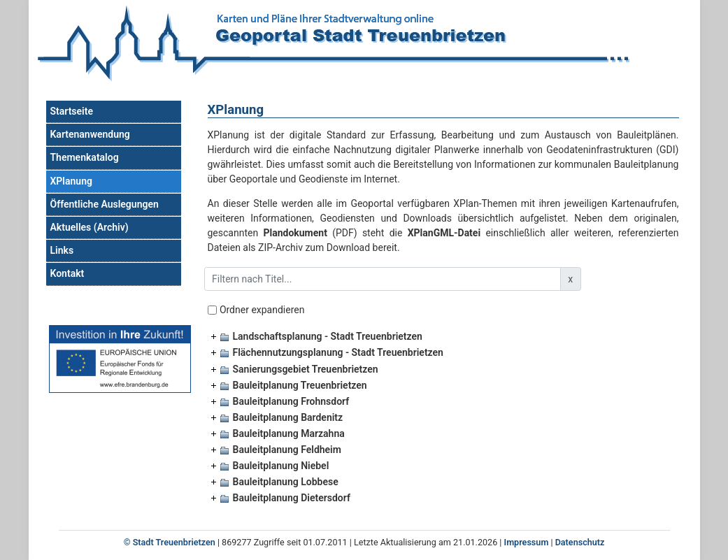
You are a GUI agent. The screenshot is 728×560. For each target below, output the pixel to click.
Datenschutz (580, 542)
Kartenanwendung (90, 134)
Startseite (72, 111)
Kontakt (67, 273)
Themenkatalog (85, 157)
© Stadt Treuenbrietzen (170, 542)
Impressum (527, 542)
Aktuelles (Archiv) (90, 227)
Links (62, 250)
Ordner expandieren (262, 310)
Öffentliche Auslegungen (105, 204)
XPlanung (71, 181)
